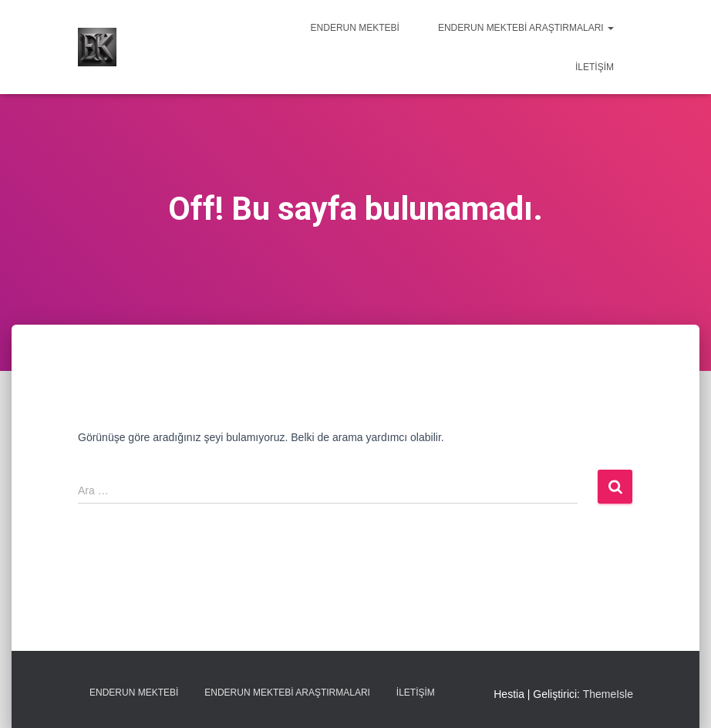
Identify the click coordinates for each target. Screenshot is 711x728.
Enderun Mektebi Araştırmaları (526, 28)
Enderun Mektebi (355, 28)
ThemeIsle (608, 694)
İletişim (595, 67)
